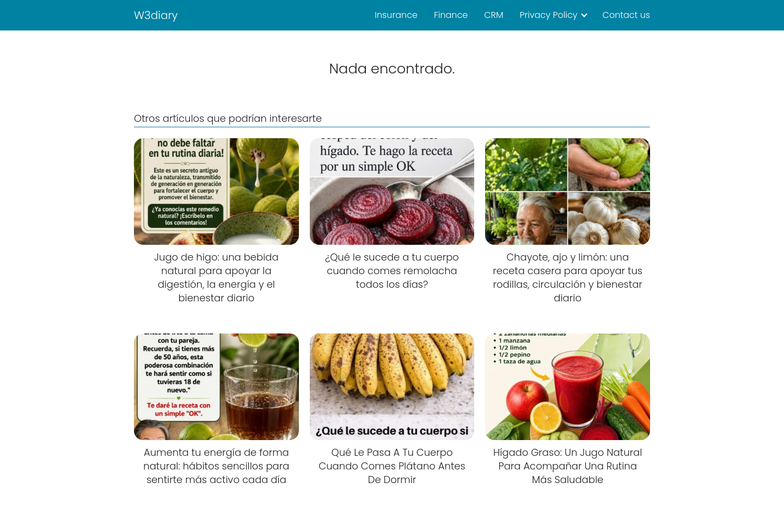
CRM (494, 15)
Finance (451, 15)
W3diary (156, 15)
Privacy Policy (548, 15)
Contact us (626, 15)
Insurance (396, 15)
